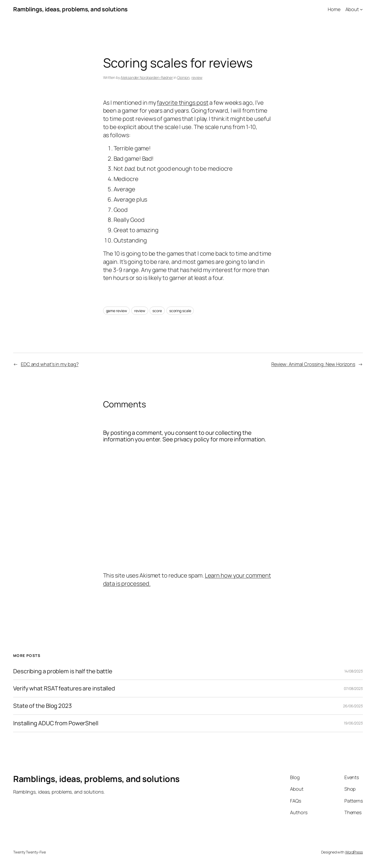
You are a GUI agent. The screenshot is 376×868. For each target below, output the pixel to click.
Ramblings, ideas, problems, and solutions (70, 9)
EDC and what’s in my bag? (50, 364)
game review (117, 311)
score (157, 311)
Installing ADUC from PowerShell (56, 723)
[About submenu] (361, 9)
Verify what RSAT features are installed (64, 688)
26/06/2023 (353, 706)
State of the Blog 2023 (42, 706)
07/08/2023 (353, 688)
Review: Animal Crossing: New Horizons (313, 364)
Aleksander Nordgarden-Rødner (147, 77)
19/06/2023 (353, 723)
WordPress (354, 852)
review (197, 77)
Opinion (183, 77)
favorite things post (183, 103)
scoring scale (180, 311)
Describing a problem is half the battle (63, 671)
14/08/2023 (354, 671)
